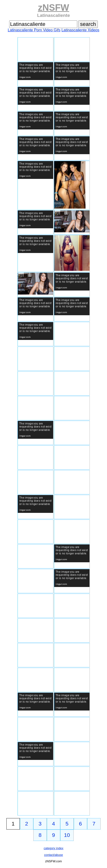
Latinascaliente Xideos (80, 30)
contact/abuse (54, 855)
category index (53, 848)
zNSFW (53, 7)
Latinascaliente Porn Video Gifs (34, 30)
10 (67, 835)
